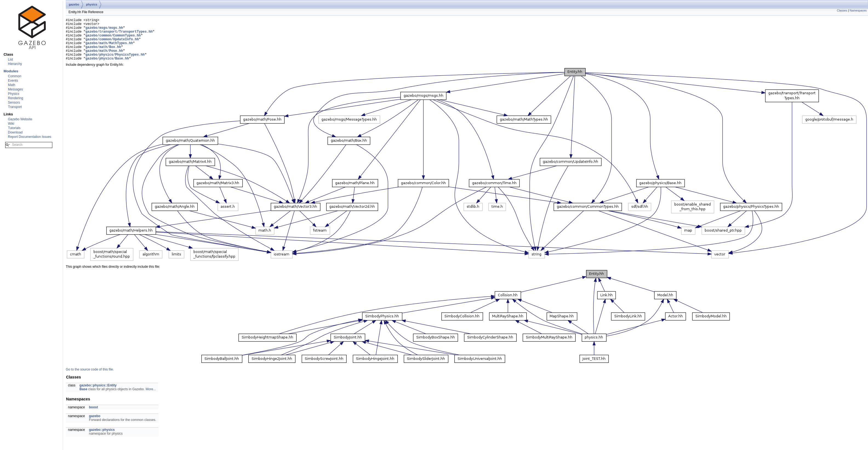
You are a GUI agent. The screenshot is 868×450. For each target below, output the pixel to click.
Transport (15, 107)
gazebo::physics (102, 439)
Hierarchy (15, 64)
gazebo (74, 4)
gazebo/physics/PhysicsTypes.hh (115, 63)
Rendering (15, 98)
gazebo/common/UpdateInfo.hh (112, 44)
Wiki (11, 124)
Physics (14, 94)
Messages (15, 89)
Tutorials (14, 128)
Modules (11, 71)
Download (15, 132)
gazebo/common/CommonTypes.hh (113, 39)
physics (92, 4)
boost (94, 416)
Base (83, 398)
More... (151, 398)
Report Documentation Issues (30, 137)
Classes (842, 10)
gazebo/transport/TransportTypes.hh (119, 35)
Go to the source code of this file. (90, 378)
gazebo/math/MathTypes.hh (109, 49)
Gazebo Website (20, 119)
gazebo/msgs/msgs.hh (104, 30)
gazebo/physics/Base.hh (107, 67)
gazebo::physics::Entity (98, 394)
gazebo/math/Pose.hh (104, 58)
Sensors (14, 102)
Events (13, 81)
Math (12, 85)
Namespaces (858, 10)
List (11, 59)
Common (15, 76)
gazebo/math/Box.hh (103, 53)
